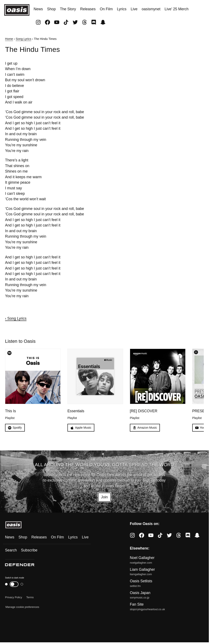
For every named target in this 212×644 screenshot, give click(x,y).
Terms (30, 597)
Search (11, 550)
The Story (68, 9)
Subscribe (29, 550)
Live (134, 9)
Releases (88, 9)
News (38, 9)
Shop (51, 9)
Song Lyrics (24, 39)
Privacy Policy (14, 597)
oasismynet (151, 9)
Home (9, 39)
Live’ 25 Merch (176, 9)
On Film (106, 9)
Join (104, 497)
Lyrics (122, 9)
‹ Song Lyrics (16, 318)
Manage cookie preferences (22, 607)
